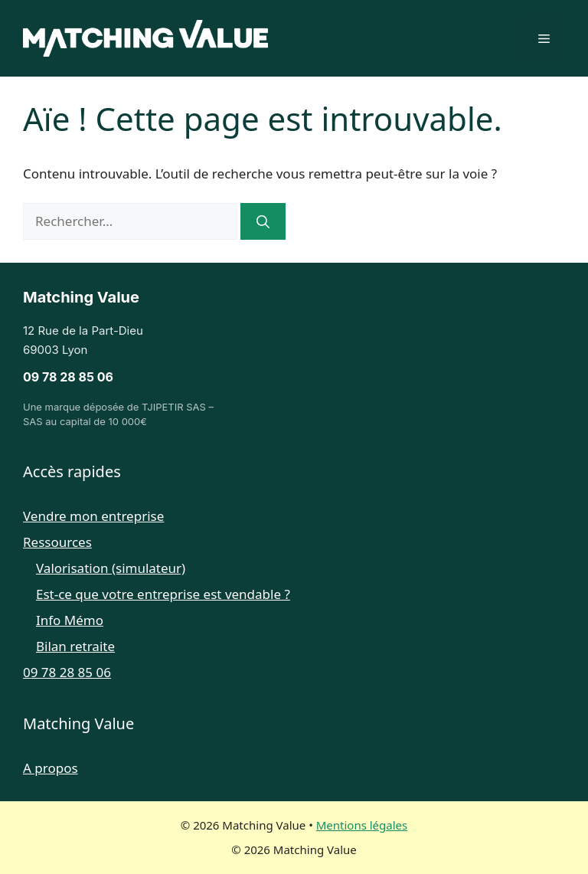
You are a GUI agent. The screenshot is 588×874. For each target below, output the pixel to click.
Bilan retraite (75, 646)
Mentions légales (362, 825)
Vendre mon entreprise (93, 516)
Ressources (57, 542)
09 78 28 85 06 (68, 377)
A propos (51, 768)
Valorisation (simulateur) (111, 568)
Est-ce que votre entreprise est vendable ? (163, 594)
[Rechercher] (263, 221)
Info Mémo (70, 620)
